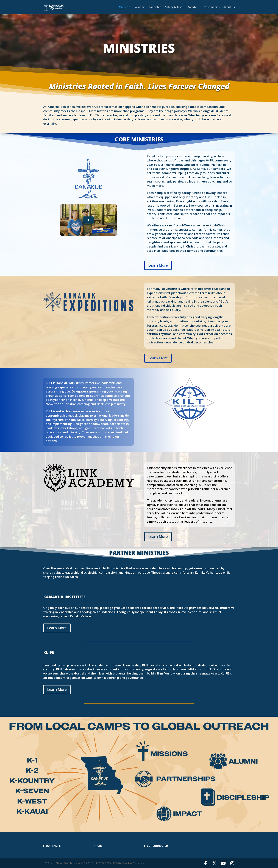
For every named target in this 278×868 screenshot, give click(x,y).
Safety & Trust (174, 7)
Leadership (154, 7)
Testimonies (212, 7)
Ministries (125, 7)
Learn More (158, 265)
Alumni (139, 7)
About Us (229, 7)
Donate (192, 7)
